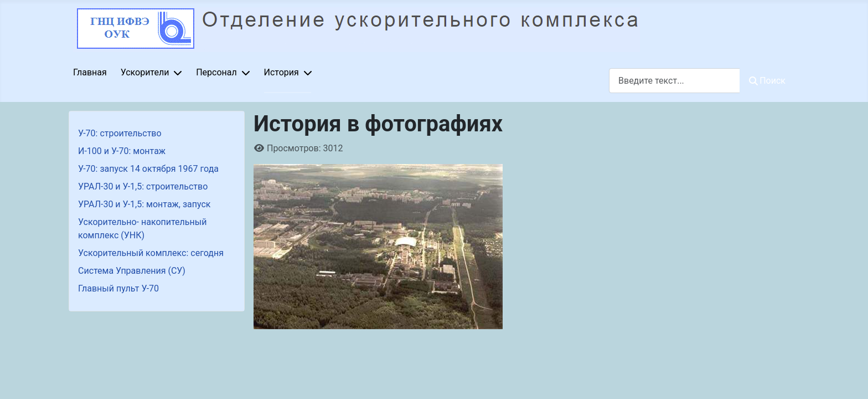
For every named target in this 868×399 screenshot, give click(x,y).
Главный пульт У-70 (118, 288)
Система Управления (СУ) (132, 271)
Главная (90, 72)
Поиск (767, 81)
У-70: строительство (120, 133)
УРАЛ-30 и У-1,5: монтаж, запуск (144, 204)
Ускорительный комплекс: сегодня (151, 253)
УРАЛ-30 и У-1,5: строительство (143, 186)
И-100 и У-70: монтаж (122, 151)
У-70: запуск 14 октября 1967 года (148, 169)
